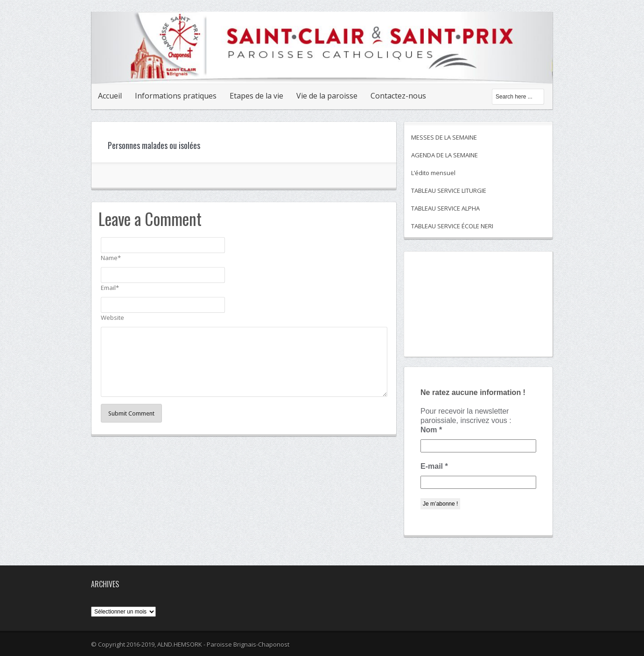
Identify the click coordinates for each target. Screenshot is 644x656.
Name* (111, 258)
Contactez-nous (398, 96)
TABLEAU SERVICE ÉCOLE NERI (452, 226)
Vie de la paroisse (327, 96)
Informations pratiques (176, 96)
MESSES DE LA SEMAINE (444, 137)
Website (112, 317)
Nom (431, 430)
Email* (110, 288)
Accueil (110, 96)
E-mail (434, 466)
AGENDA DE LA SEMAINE (444, 155)
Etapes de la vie (256, 96)
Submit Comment (131, 413)
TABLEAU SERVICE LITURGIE (449, 190)
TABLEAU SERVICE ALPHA (445, 208)
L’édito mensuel (433, 173)
